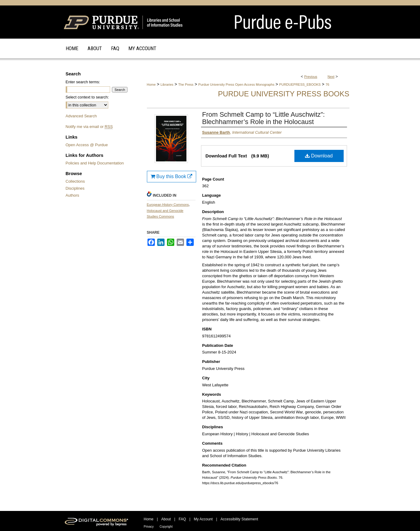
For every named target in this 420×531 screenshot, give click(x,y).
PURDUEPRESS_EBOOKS (300, 84)
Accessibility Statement (239, 519)
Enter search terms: (83, 82)
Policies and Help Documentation (95, 163)
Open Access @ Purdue (87, 145)
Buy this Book (172, 176)
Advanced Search (81, 116)
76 (327, 84)
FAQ (182, 519)
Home (151, 84)
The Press (186, 84)
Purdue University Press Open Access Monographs (236, 84)
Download (319, 156)
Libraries (167, 84)
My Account (203, 519)
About (166, 519)
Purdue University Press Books (284, 94)
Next (331, 77)
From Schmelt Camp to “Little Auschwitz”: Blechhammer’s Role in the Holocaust (264, 118)
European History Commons (168, 205)
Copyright (166, 527)
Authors (73, 195)
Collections (75, 181)
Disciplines (75, 188)
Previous (311, 77)
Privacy (149, 527)
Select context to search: (87, 97)
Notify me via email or (89, 127)
